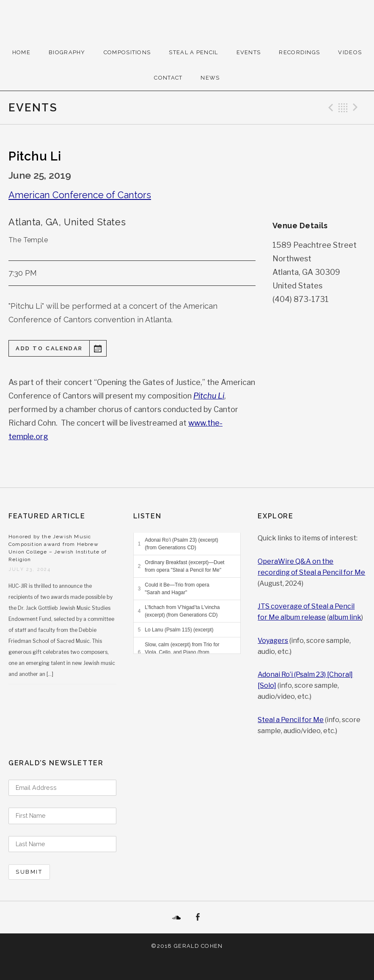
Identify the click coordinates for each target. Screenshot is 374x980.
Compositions (127, 52)
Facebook (198, 917)
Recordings (299, 52)
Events (249, 52)
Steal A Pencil (193, 52)
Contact (168, 78)
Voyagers (273, 641)
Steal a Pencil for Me (291, 720)
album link (345, 617)
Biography (67, 52)
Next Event (357, 108)
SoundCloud (176, 917)
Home (21, 52)
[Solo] (267, 685)
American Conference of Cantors (80, 195)
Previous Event (330, 108)
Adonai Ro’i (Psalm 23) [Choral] (305, 674)
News (210, 78)
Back (343, 108)
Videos (350, 52)
